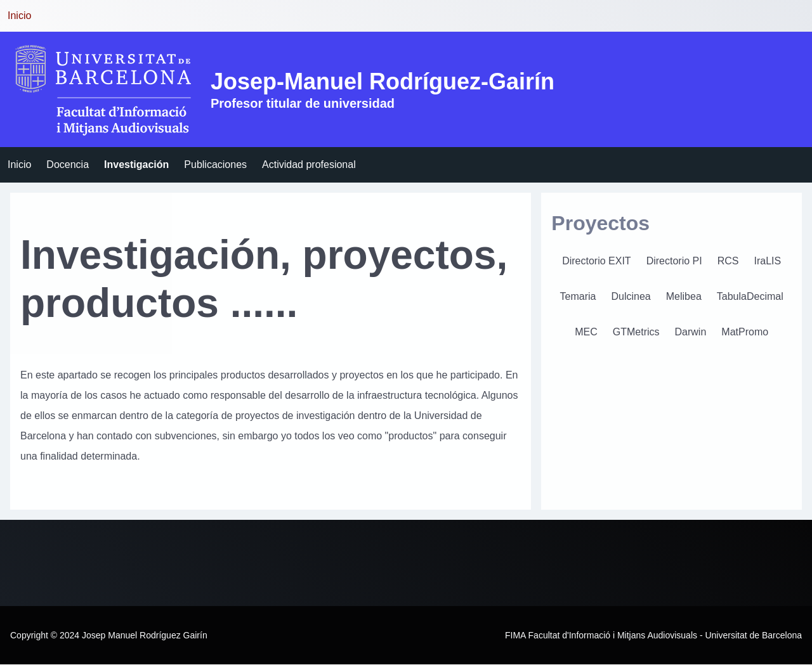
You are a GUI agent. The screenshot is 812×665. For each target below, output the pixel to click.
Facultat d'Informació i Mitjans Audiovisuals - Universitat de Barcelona (665, 635)
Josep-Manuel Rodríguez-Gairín (383, 81)
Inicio (19, 16)
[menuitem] (19, 165)
